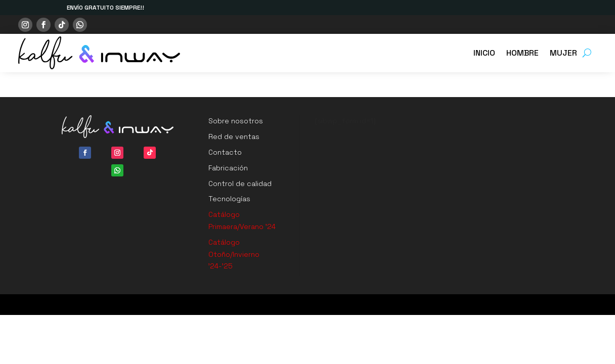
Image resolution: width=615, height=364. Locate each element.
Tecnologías (229, 199)
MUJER (563, 53)
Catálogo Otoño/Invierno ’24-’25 (234, 254)
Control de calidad (240, 184)
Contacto (225, 152)
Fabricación (228, 168)
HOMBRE (522, 53)
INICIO (484, 53)
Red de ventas (234, 136)
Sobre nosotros (236, 121)
